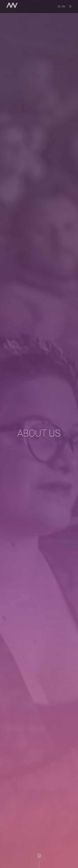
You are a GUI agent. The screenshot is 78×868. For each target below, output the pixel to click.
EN (64, 6)
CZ (59, 6)
